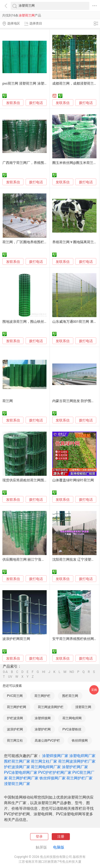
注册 (61, 836)
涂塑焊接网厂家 (55, 756)
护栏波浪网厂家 (17, 767)
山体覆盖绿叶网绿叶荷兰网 (73, 480)
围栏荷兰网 (70, 696)
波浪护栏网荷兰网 (16, 639)
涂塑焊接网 (43, 718)
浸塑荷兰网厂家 (17, 784)
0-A (5, 672)
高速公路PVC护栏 (47, 741)
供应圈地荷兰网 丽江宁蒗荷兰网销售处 (32, 559)
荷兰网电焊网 (72, 718)
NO (72, 672)
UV (10, 677)
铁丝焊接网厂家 (53, 778)
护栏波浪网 (15, 718)
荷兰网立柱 (15, 741)
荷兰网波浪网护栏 (51, 707)
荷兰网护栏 (42, 696)
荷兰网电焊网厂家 (46, 767)
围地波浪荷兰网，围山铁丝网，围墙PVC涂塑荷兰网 (42, 322)
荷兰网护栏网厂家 (23, 778)
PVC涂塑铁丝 (72, 729)
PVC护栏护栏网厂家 (55, 772)
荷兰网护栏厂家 (79, 778)
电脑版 (59, 847)
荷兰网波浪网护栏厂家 (77, 761)
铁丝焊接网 (80, 741)
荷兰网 (8, 401)
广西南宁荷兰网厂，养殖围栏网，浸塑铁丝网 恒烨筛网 (44, 163)
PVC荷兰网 (15, 696)
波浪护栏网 (15, 729)
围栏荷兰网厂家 (17, 761)
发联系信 (13, 103)
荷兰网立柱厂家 (44, 761)
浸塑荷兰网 (83, 707)
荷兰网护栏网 (17, 707)
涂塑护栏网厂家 (75, 767)
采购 (94, 690)
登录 (39, 836)
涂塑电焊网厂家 (82, 756)
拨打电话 (36, 103)
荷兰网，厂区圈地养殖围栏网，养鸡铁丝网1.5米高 (41, 242)
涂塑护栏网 (43, 729)
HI (44, 672)
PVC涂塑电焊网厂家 (21, 772)
